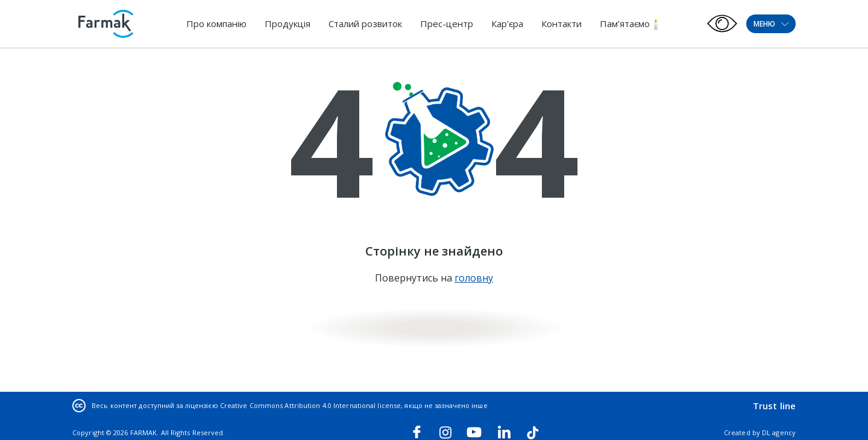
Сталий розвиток (365, 24)
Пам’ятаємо (625, 24)
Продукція (288, 24)
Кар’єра (507, 24)
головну (474, 278)
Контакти (561, 24)
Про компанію (216, 24)
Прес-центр (447, 24)
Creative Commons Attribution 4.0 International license (310, 405)
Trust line (774, 406)
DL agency (779, 432)
